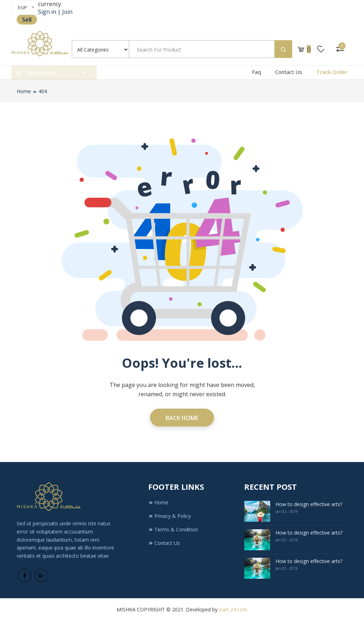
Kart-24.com (233, 609)
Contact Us (289, 72)
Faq (256, 72)
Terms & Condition (173, 529)
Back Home (182, 418)
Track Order (332, 72)
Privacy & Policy (170, 516)
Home (24, 91)
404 (43, 91)
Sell (27, 20)
